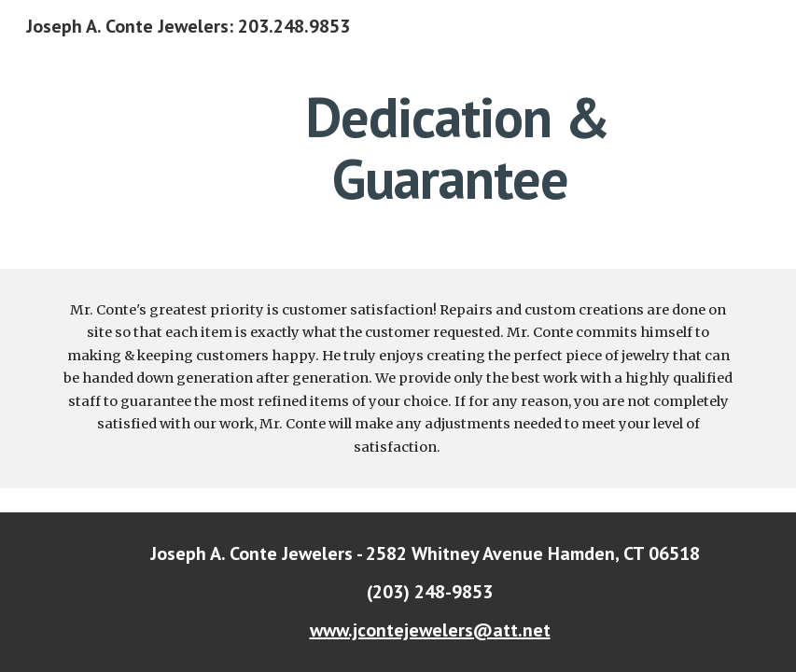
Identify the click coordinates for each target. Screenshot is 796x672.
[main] (457, 147)
